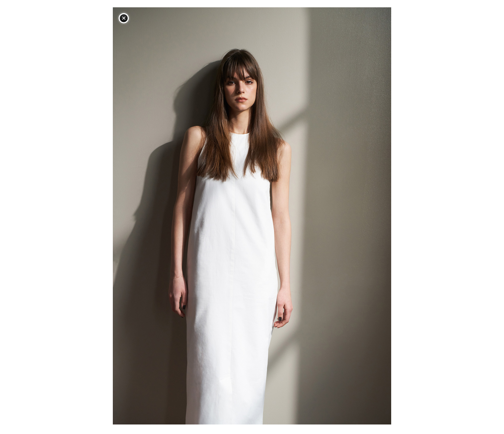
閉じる (124, 18)
